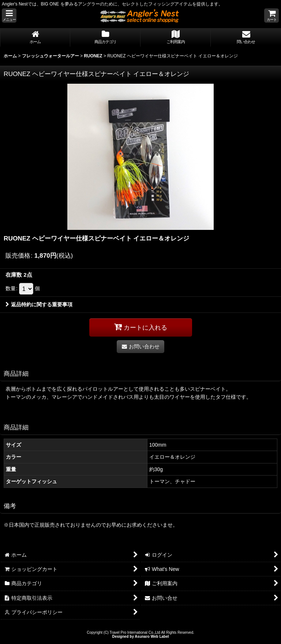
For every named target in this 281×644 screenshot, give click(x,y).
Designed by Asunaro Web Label (140, 637)
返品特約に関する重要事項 (39, 304)
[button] (9, 16)
